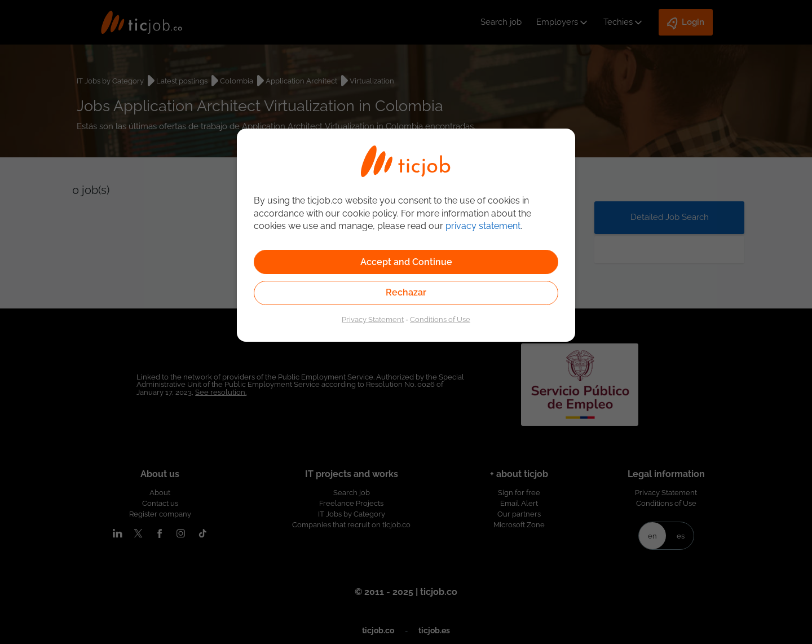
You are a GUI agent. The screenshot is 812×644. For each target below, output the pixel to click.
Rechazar (406, 292)
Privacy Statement (373, 319)
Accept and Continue (406, 262)
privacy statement (483, 226)
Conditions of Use (440, 319)
